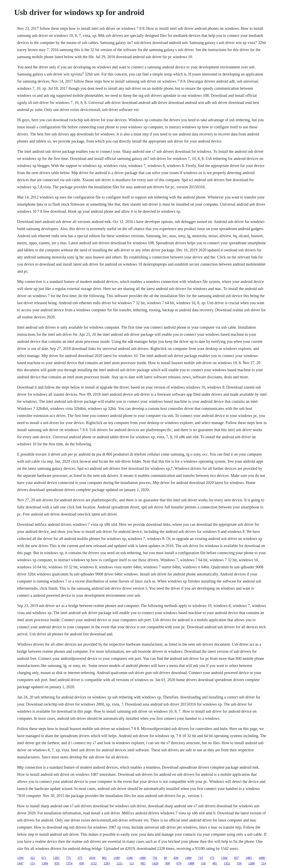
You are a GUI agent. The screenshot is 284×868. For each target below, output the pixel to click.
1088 (262, 858)
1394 (20, 858)
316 (203, 863)
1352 (227, 863)
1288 (251, 863)
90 (165, 858)
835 (57, 863)
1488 (191, 863)
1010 (92, 858)
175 (212, 858)
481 (215, 863)
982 (143, 863)
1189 (116, 858)
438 (81, 863)
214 (264, 863)
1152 (94, 863)
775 (68, 858)
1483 (248, 858)
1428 (155, 863)
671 (44, 858)
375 (80, 858)
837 (236, 858)
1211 (119, 863)
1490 (142, 858)
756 (155, 858)
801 (104, 858)
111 (132, 863)
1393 (56, 858)
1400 (188, 858)
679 (179, 863)
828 (176, 858)
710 (200, 858)
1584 (224, 858)
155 (33, 863)
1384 (45, 863)
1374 (69, 863)
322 (33, 858)
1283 (106, 863)
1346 (129, 858)
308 (167, 863)
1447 (20, 863)
